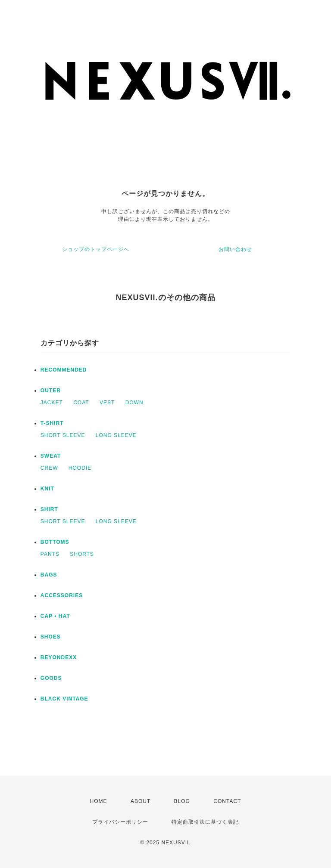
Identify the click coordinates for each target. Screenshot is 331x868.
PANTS (50, 554)
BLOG (182, 801)
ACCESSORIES (62, 595)
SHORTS (82, 554)
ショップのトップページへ (96, 249)
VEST (107, 403)
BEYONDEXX (59, 657)
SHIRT (49, 509)
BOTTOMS (55, 542)
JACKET (52, 403)
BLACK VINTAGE (64, 699)
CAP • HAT (55, 616)
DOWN (134, 403)
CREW (49, 468)
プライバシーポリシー (120, 822)
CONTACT (227, 801)
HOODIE (80, 468)
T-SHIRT (52, 423)
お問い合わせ (235, 249)
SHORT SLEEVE (63, 435)
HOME (99, 801)
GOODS (51, 678)
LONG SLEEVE (116, 435)
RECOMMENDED (64, 370)
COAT (81, 403)
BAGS (49, 575)
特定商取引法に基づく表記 (205, 822)
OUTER (51, 391)
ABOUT (141, 801)
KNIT (47, 489)
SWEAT (51, 456)
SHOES (51, 637)
